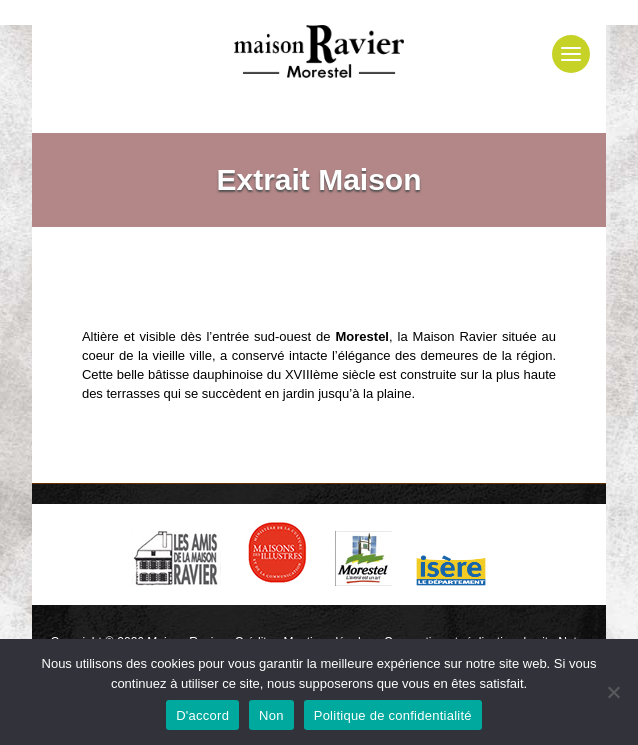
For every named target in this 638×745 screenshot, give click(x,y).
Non (271, 715)
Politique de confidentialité (393, 715)
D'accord (202, 715)
